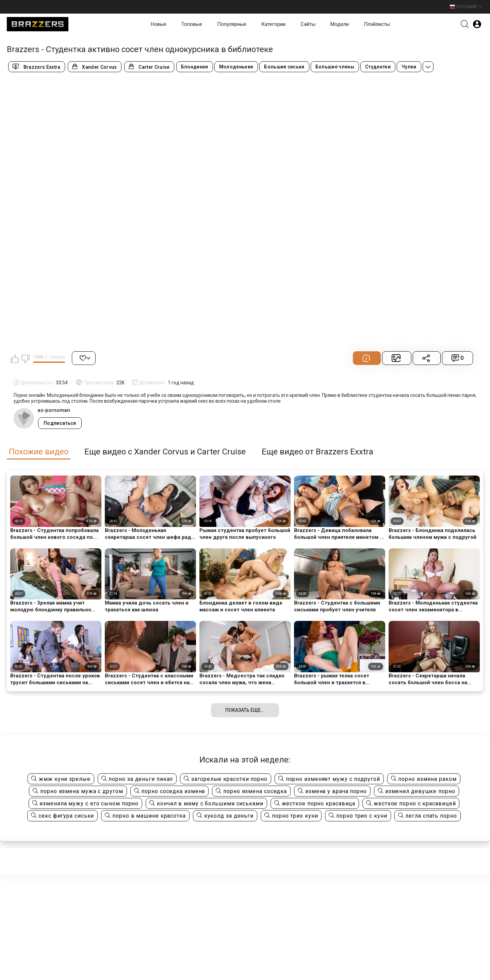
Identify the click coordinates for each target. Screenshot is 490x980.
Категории (273, 24)
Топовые (192, 24)
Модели (340, 24)
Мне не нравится (25, 359)
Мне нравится (15, 359)
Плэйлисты (377, 24)
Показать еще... (245, 710)
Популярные (232, 24)
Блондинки (195, 67)
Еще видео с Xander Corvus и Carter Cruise (165, 452)
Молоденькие (236, 67)
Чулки (409, 67)
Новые (159, 24)
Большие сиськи (284, 67)
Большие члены (335, 67)
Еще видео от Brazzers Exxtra (317, 452)
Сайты (308, 24)
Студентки (378, 67)
